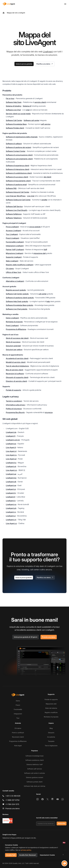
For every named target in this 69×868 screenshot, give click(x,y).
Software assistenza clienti (35, 760)
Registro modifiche (51, 712)
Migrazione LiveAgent (15, 253)
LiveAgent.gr (11, 489)
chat (28, 110)
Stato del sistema (51, 708)
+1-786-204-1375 (12, 804)
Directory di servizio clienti (16, 381)
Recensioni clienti (18, 737)
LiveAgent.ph (11, 508)
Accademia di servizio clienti (17, 358)
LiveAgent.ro (11, 512)
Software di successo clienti (17, 177)
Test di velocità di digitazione (17, 366)
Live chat (31, 196)
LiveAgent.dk (11, 482)
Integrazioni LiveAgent (15, 246)
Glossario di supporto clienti (17, 377)
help (48, 301)
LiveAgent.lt (11, 497)
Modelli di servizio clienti (16, 362)
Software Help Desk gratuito (17, 301)
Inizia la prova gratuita (24, 64)
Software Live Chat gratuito (17, 309)
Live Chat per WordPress (16, 196)
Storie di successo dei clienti (17, 338)
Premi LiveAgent (12, 325)
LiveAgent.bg (11, 478)
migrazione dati (40, 253)
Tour (18, 718)
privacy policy (26, 850)
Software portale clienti (34, 782)
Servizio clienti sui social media (18, 114)
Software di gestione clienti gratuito (20, 298)
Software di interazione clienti (18, 169)
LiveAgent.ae (11, 474)
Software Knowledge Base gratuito (20, 305)
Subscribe (62, 823)
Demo (18, 701)
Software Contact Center (16, 151)
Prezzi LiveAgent (12, 238)
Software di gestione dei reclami (18, 147)
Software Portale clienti (15, 128)
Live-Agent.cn (11, 470)
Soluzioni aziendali (13, 346)
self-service (46, 124)
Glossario (51, 733)
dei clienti (47, 177)
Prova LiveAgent (12, 227)
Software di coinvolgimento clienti (19, 159)
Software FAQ (11, 188)
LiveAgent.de (11, 432)
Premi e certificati (18, 733)
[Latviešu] (64, 843)
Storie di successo (13, 342)
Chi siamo (10, 269)
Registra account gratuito (16, 290)
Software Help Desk (14, 102)
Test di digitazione (51, 746)
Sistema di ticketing (14, 106)
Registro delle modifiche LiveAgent (20, 265)
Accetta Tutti (11, 855)
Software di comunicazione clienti (19, 155)
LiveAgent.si (11, 516)
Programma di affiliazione (16, 329)
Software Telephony (14, 218)
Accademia (51, 737)
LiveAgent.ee (11, 485)
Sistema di (27, 106)
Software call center (31, 120)
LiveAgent (48, 52)
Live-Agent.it (11, 447)
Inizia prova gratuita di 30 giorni (26, 637)
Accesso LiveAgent (13, 231)
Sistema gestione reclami (34, 777)
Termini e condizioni (14, 401)
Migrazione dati (51, 704)
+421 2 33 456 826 (13, 796)
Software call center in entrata (34, 773)
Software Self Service (14, 206)
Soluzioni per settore (14, 350)
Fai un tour (10, 98)
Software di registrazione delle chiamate (22, 137)
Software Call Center (14, 120)
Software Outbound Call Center (18, 200)
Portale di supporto (13, 390)
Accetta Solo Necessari (28, 855)
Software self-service (34, 769)
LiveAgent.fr (11, 436)
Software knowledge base (34, 756)
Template (51, 741)
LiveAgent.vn (11, 520)
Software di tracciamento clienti (18, 181)
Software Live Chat (13, 110)
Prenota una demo (49, 637)
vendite (44, 200)
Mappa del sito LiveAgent (16, 13)
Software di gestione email (16, 185)
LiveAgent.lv (11, 501)
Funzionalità (18, 709)
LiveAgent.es (11, 444)
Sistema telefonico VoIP (35, 764)
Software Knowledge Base (16, 124)
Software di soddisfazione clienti (19, 173)
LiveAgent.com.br (13, 440)
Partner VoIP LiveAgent (15, 250)
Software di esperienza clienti (17, 166)
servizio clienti (40, 102)
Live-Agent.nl (11, 451)
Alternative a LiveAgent (15, 281)
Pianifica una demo (45, 64)
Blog (51, 728)
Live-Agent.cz (11, 523)
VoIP (45, 250)
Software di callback (14, 144)
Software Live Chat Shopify (17, 210)
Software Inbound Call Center (18, 192)
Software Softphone (14, 214)
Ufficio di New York (13, 272)
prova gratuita (35, 227)
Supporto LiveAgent (14, 257)
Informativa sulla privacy (16, 405)
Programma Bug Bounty (15, 412)
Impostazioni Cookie (47, 855)
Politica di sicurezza (14, 409)
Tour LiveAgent (12, 234)
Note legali (18, 746)
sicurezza (49, 412)
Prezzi (18, 705)
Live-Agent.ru (11, 455)
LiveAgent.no (11, 504)
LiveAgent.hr (11, 493)
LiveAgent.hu (11, 463)
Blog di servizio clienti (15, 370)
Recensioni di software (15, 374)
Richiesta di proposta (14, 322)
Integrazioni (18, 714)
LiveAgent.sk (11, 466)
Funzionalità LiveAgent (15, 242)
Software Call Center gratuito (17, 294)
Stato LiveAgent (12, 261)
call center (43, 294)
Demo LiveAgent (12, 318)
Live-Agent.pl (11, 459)
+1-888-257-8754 (12, 800)
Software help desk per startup (35, 786)
